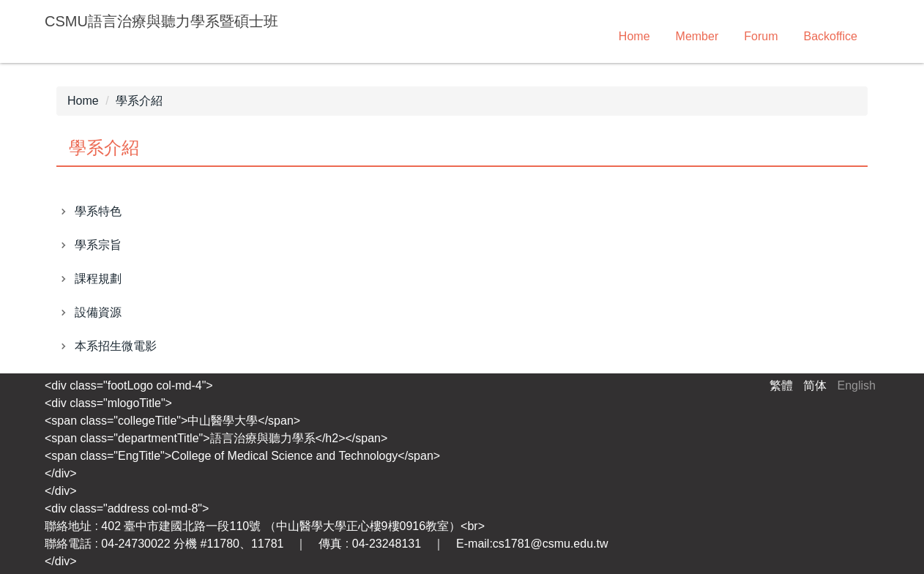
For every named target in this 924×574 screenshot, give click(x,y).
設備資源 (98, 312)
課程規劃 (98, 279)
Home (634, 36)
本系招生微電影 (116, 346)
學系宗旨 (98, 245)
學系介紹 (139, 101)
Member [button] (697, 36)
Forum (761, 36)
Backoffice (830, 36)
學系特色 (98, 211)
